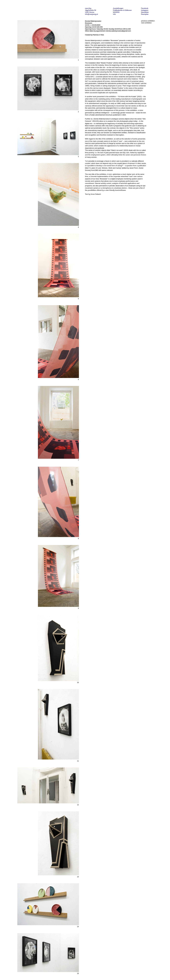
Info (114, 14)
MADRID (116, 12)
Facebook (145, 8)
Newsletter (145, 12)
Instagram (145, 10)
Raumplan (145, 14)
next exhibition (146, 23)
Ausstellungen (118, 8)
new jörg (88, 8)
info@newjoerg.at (91, 14)
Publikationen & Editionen (122, 10)
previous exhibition (148, 21)
